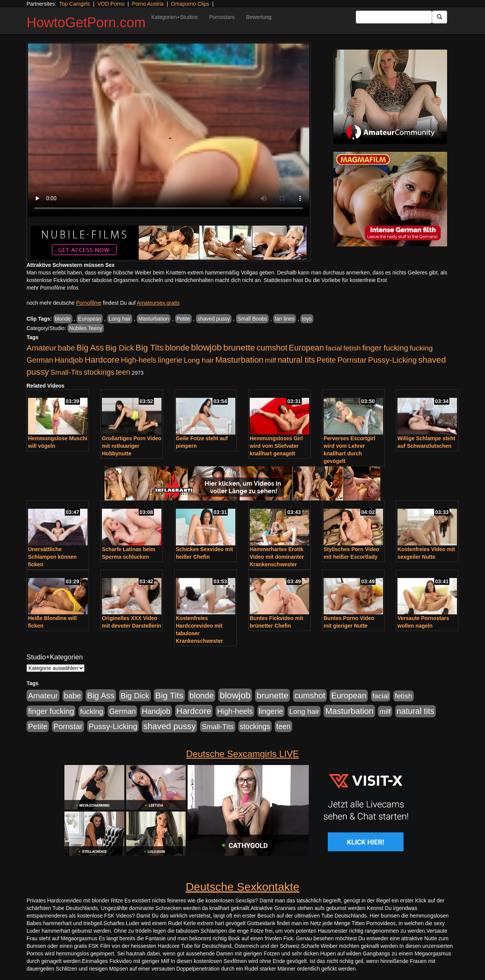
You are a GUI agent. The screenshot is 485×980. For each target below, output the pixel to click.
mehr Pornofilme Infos (52, 288)
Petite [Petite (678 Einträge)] (326, 360)
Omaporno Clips (190, 4)
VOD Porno (111, 4)
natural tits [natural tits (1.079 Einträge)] (296, 360)
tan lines (285, 319)
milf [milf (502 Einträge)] (271, 360)
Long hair (120, 319)
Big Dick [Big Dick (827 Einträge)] (120, 348)
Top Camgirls (75, 4)
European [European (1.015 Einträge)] (306, 348)
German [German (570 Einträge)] (40, 360)
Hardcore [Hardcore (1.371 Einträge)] (102, 360)
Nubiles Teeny (86, 328)
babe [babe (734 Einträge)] (66, 348)
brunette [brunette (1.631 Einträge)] (239, 347)
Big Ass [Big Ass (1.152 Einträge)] (90, 348)
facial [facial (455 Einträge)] (334, 348)
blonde (63, 319)
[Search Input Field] (394, 17)
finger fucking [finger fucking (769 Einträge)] (385, 348)
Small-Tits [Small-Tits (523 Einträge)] (66, 372)
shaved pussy (214, 319)
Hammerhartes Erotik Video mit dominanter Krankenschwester (277, 557)
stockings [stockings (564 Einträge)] (99, 372)
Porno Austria (148, 4)
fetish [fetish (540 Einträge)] (352, 348)
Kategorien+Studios (174, 17)
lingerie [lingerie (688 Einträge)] (170, 360)
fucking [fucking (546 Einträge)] (421, 348)
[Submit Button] (440, 17)
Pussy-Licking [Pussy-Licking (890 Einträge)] (392, 360)
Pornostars (222, 17)
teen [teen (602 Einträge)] (123, 372)
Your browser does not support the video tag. (169, 130)
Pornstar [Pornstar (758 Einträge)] (352, 360)
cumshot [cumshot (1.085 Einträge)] (272, 348)
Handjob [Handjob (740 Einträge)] (69, 360)
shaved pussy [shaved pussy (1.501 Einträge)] (169, 726)
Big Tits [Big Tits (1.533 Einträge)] (150, 347)
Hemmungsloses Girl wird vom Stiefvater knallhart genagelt (276, 446)
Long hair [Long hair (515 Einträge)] (199, 360)
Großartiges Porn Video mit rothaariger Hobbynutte (132, 446)
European (90, 319)
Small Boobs (253, 319)
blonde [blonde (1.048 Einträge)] (177, 348)
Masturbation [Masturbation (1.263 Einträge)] (239, 360)
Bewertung (259, 17)
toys (307, 319)
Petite (183, 319)
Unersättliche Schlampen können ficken (52, 557)
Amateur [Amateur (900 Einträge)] (41, 348)
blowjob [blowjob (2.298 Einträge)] (206, 347)
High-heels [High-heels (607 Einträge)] (139, 360)
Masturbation (154, 319)
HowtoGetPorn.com (86, 23)
